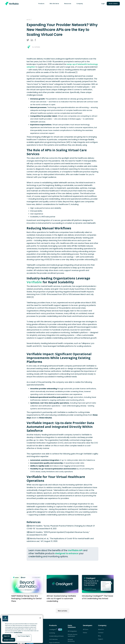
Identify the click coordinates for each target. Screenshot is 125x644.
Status (85, 633)
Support (101, 639)
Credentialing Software (56, 636)
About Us (101, 629)
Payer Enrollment (54, 643)
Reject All (7, 636)
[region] (22, 629)
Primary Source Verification (73, 635)
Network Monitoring (71, 640)
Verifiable (34, 282)
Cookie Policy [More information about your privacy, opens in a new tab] (18, 632)
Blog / (29, 20)
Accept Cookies (9, 640)
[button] (42, 4)
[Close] (40, 618)
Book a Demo (113, 4)
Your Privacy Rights (24, 636)
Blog (99, 636)
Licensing (52, 633)
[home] (12, 4)
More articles (63, 611)
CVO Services (53, 639)
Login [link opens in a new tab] (103, 4)
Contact (101, 633)
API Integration (72, 631)
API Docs (86, 629)
